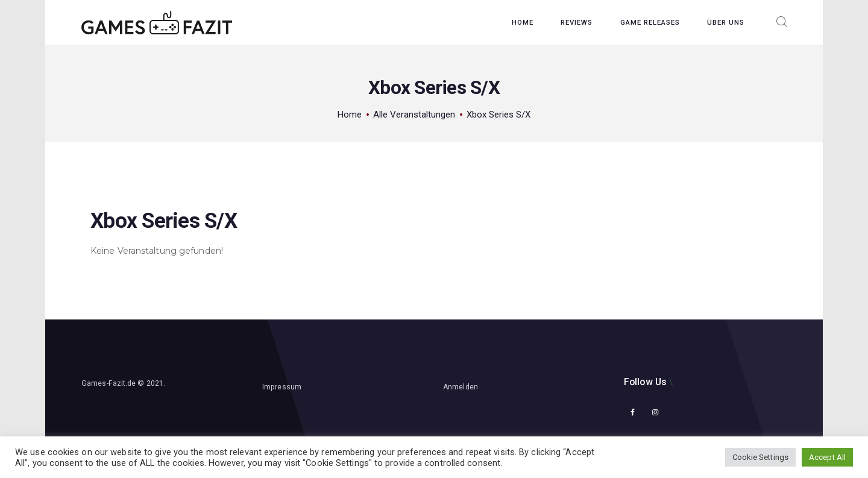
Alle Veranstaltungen (414, 115)
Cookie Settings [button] (761, 457)
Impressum (282, 387)
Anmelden (461, 387)
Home (350, 115)
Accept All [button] (827, 457)
